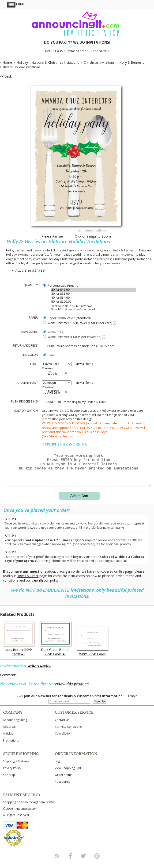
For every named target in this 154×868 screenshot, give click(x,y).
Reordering (63, 787)
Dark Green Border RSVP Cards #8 (55, 657)
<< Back (6, 76)
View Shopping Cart (68, 774)
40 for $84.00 (94, 298)
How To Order (28, 581)
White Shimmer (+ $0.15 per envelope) (74, 337)
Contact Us (62, 725)
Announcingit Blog (15, 725)
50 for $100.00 (94, 302)
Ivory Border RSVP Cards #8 (18, 657)
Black (49, 355)
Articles (8, 739)
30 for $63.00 (94, 294)
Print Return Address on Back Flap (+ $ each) (79, 346)
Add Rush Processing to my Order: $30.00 (74, 402)
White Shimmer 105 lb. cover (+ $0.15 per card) (80, 323)
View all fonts (84, 364)
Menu (15, 4)
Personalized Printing (61, 285)
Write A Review (39, 672)
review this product (71, 690)
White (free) (54, 332)
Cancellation (63, 739)
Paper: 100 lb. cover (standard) (67, 318)
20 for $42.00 (94, 290)
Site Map (9, 780)
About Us (9, 732)
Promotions (11, 746)
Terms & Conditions (68, 732)
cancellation (41, 586)
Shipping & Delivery (16, 767)
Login (58, 767)
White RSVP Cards (92, 660)
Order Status (64, 780)
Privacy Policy (12, 774)
